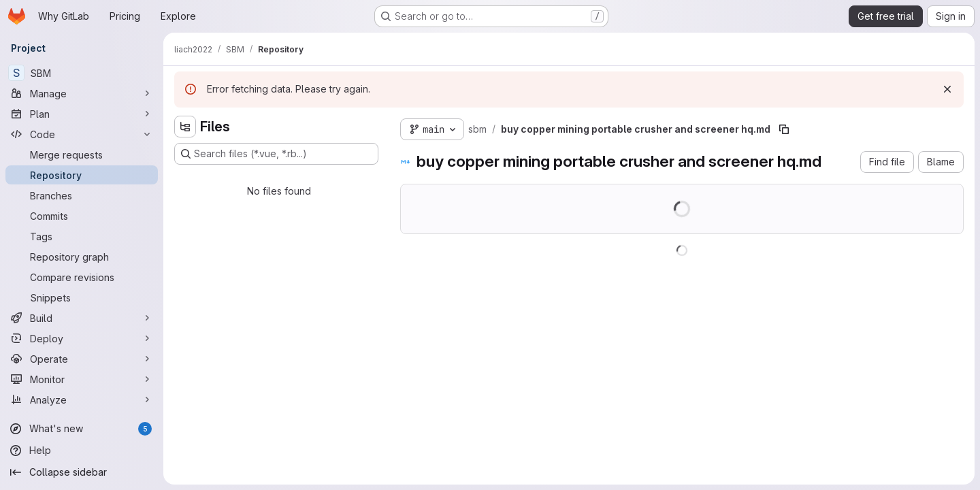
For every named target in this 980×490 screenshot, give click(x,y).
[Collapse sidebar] (82, 472)
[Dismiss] (947, 89)
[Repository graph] (82, 257)
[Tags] (82, 236)
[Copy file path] (784, 129)
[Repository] (82, 175)
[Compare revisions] (82, 277)
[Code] (82, 134)
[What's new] (82, 429)
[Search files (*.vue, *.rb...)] (276, 154)
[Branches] (82, 195)
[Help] (82, 451)
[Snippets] (82, 297)
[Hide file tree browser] (185, 127)
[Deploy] (82, 338)
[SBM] (82, 73)
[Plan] (82, 114)
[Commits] (82, 216)
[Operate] (82, 359)
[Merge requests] (82, 154)
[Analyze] (82, 399)
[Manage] (82, 93)
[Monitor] (82, 379)
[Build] (82, 318)
